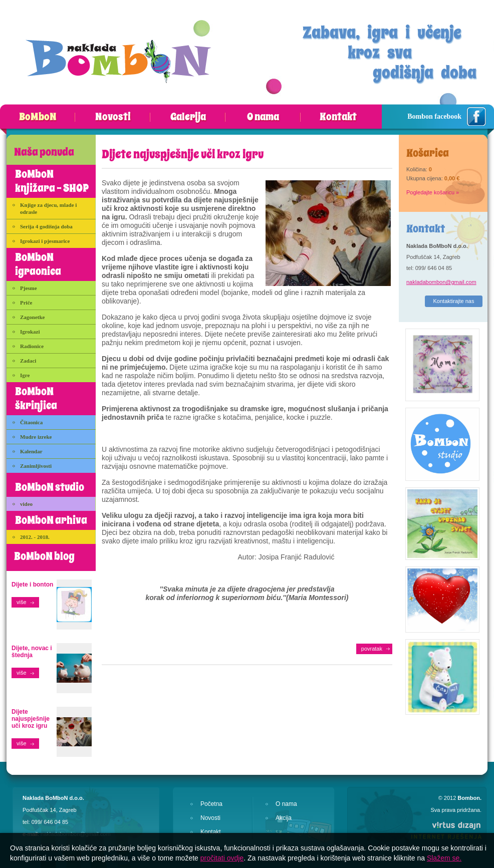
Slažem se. (444, 858)
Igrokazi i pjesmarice (45, 241)
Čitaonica (31, 422)
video (26, 504)
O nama (263, 117)
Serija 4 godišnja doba (46, 226)
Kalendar (31, 451)
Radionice (32, 346)
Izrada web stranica (0, 819)
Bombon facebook (434, 116)
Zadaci (28, 361)
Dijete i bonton (32, 585)
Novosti (113, 117)
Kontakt (338, 117)
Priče (26, 303)
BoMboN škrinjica (36, 399)
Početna (211, 804)
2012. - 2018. (35, 537)
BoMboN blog (44, 556)
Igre (25, 375)
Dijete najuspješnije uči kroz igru (31, 719)
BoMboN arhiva (51, 520)
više (22, 602)
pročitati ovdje (222, 858)
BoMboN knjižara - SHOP (52, 181)
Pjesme (29, 288)
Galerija (188, 117)
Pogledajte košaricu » (433, 192)
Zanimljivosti (36, 466)
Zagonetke (33, 317)
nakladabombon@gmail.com (441, 282)
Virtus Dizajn (446, 830)
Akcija (284, 818)
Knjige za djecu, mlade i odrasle (48, 208)
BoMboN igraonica (38, 264)
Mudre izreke (36, 437)
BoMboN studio (50, 487)
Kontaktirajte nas (454, 301)
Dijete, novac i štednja (32, 652)
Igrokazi (30, 332)
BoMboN (38, 117)
